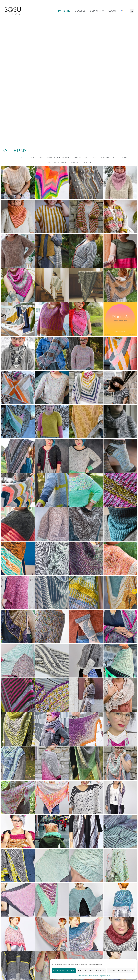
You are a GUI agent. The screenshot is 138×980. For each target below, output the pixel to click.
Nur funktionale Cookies (91, 971)
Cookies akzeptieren (64, 971)
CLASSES (80, 11)
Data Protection (94, 976)
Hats (116, 158)
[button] (132, 11)
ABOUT (112, 11)
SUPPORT (97, 11)
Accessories (37, 158)
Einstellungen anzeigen (121, 971)
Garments (104, 158)
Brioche (77, 158)
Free (94, 158)
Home (124, 158)
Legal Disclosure (105, 976)
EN (86, 158)
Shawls (74, 162)
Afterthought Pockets (58, 158)
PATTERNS (64, 11)
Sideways (86, 162)
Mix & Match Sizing (57, 162)
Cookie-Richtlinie (82, 976)
